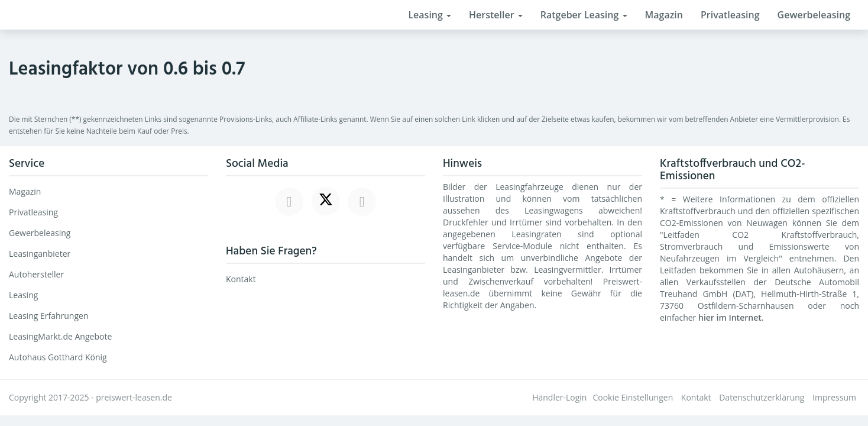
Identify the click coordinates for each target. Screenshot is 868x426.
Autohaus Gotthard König (58, 357)
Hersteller (496, 15)
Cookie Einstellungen (633, 397)
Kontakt (241, 279)
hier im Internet (730, 317)
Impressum (834, 397)
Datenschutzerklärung (762, 397)
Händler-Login (559, 397)
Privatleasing (730, 15)
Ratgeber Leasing (584, 15)
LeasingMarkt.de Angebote (60, 336)
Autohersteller (36, 274)
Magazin (664, 15)
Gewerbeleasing (814, 15)
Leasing (430, 15)
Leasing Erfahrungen (49, 316)
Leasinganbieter (40, 254)
